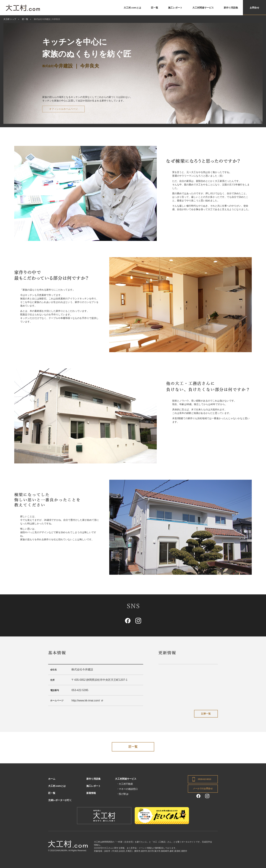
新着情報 (91, 793)
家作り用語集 (231, 8)
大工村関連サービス (203, 8)
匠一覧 (155, 8)
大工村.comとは (132, 8)
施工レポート (175, 8)
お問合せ (254, 8)
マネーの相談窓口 (128, 789)
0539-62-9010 (204, 779)
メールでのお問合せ (203, 789)
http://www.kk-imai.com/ (86, 700)
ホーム (52, 779)
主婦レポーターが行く (60, 800)
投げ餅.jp (124, 794)
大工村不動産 (126, 784)
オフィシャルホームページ (63, 109)
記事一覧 (206, 714)
